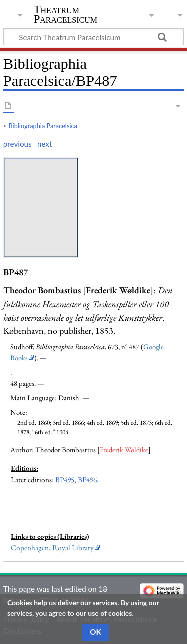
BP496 (87, 480)
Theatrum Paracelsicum (66, 14)
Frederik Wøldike (124, 450)
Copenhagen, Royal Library (52, 548)
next (45, 144)
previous (18, 144)
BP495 (65, 480)
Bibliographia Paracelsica (43, 126)
